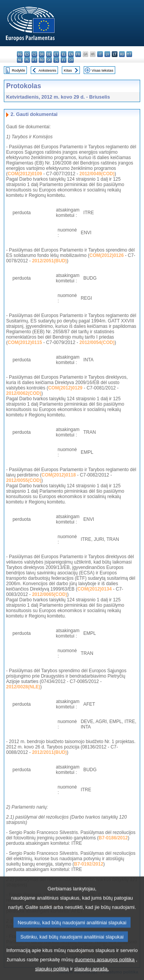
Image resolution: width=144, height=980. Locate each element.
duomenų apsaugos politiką (105, 969)
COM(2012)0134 (94, 589)
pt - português (34, 60)
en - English (71, 54)
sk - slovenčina (49, 60)
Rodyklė (19, 70)
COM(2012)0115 (25, 342)
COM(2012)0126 (107, 255)
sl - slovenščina (56, 60)
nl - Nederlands (20, 60)
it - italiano (100, 54)
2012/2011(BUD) (49, 752)
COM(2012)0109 (25, 174)
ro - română (42, 60)
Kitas (68, 70)
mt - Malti (129, 54)
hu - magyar (122, 54)
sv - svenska (71, 60)
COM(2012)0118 (59, 475)
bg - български (20, 54)
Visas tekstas (103, 70)
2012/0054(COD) (97, 342)
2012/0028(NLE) (23, 687)
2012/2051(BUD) (49, 261)
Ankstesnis (47, 70)
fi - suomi (64, 60)
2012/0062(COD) (24, 393)
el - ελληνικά (64, 54)
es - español (27, 54)
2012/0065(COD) (49, 594)
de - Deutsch (49, 54)
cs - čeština (34, 54)
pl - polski (27, 60)
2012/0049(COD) (97, 174)
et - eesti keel (56, 54)
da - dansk (42, 54)
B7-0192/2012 (89, 864)
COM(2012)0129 (65, 388)
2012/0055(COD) (24, 480)
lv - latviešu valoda (107, 54)
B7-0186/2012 (113, 838)
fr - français (78, 54)
